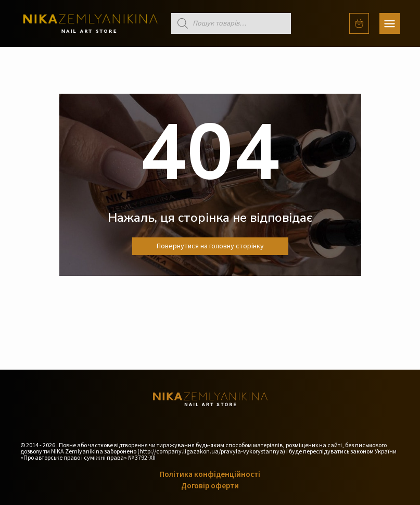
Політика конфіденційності (210, 475)
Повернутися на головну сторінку (210, 246)
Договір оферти (210, 486)
